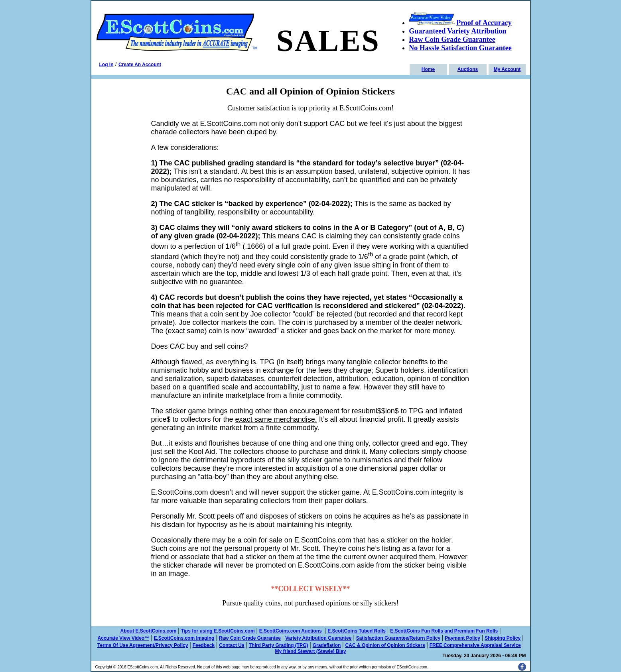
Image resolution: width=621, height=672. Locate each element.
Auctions (468, 69)
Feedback (204, 645)
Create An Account (140, 65)
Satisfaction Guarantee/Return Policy (398, 638)
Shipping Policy (503, 638)
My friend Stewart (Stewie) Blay (310, 651)
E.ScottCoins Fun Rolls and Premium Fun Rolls (444, 631)
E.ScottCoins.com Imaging (184, 638)
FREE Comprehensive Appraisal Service (475, 645)
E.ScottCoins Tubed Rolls (357, 631)
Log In (106, 65)
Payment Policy (462, 638)
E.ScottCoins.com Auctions (291, 631)
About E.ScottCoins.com (149, 631)
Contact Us (232, 645)
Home (428, 69)
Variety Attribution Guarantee (318, 638)
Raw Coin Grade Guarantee (250, 638)
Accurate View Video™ (124, 638)
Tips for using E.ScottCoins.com (218, 631)
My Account (507, 69)
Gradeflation (327, 645)
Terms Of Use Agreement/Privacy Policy (143, 645)
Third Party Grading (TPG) (279, 645)
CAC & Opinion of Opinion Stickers (385, 645)
